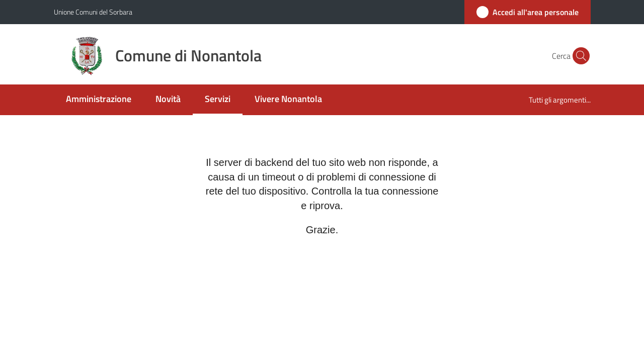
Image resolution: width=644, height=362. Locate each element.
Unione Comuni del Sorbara (93, 12)
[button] (579, 56)
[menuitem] (99, 100)
